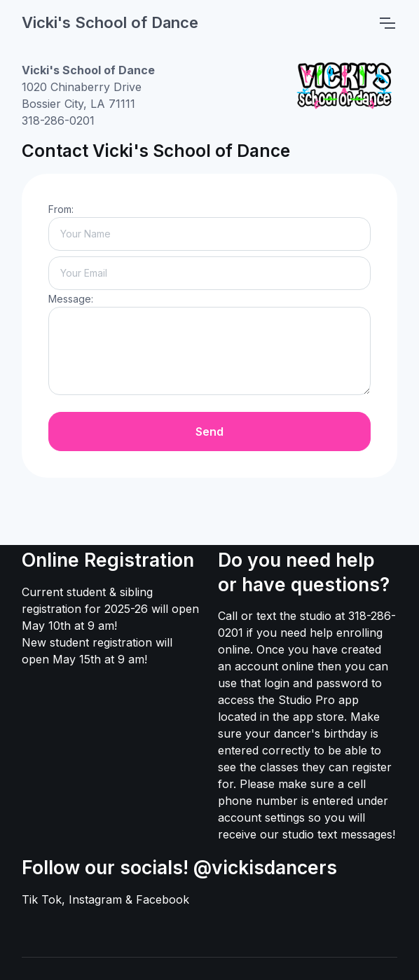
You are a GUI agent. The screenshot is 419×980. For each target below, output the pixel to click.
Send (209, 432)
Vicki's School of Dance (110, 22)
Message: (71, 299)
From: (61, 209)
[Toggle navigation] (387, 23)
